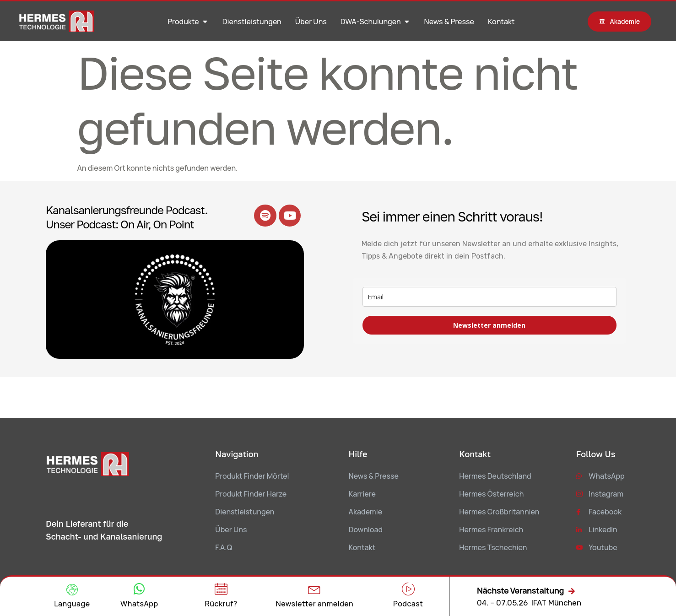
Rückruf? (221, 604)
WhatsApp (139, 604)
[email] (489, 297)
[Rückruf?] (221, 589)
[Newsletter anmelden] (314, 589)
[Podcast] (408, 589)
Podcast (408, 604)
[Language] (72, 590)
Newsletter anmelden (489, 325)
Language (72, 604)
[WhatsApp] (139, 589)
